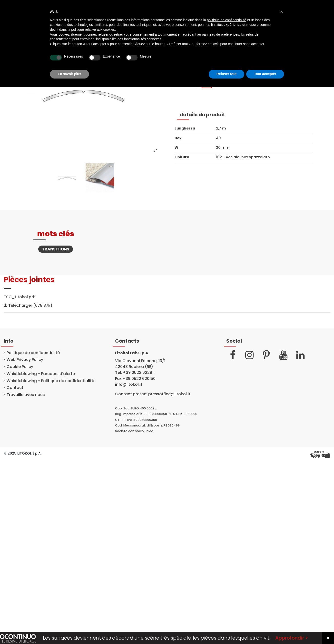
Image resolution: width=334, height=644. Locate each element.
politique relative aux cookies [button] (93, 30)
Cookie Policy (20, 367)
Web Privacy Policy (25, 360)
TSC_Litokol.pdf (20, 297)
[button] (282, 12)
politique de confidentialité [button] (227, 20)
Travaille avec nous (26, 395)
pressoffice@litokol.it (169, 394)
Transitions (56, 249)
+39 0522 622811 (139, 372)
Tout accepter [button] (265, 74)
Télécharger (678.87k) (28, 305)
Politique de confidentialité (33, 353)
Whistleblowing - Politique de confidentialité (50, 381)
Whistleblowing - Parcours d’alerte (41, 374)
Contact (15, 388)
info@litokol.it (129, 384)
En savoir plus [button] (69, 74)
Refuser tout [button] (226, 74)
